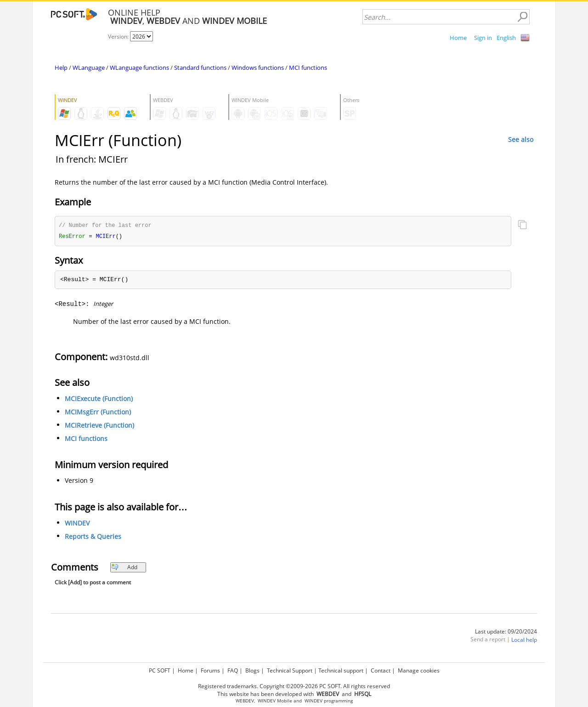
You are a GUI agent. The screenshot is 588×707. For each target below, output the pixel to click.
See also (521, 139)
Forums (210, 670)
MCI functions (308, 68)
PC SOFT (160, 670)
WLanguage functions (139, 68)
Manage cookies (419, 670)
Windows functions (258, 68)
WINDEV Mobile (275, 701)
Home (458, 38)
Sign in (483, 38)
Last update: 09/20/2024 (506, 632)
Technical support (341, 670)
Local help (524, 641)
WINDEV (77, 524)
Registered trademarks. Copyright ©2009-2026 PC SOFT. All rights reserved (294, 686)
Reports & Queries (93, 537)
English (506, 38)
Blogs (252, 670)
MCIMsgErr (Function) (98, 413)
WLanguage (89, 68)
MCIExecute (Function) (99, 399)
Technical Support (290, 670)
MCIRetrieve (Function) (99, 426)
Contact (381, 670)
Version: (119, 37)
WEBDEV (245, 701)
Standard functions (200, 68)
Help (61, 68)
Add (124, 568)
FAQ (233, 670)
